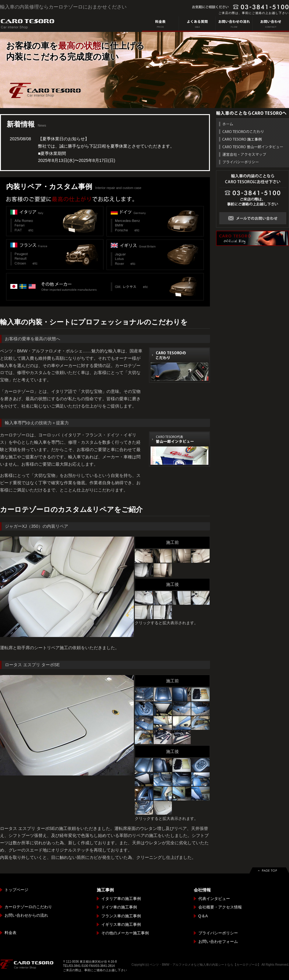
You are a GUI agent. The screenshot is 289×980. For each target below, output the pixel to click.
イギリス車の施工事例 (121, 924)
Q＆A (203, 916)
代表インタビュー (214, 899)
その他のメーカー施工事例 (125, 933)
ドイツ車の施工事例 (119, 907)
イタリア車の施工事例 (121, 899)
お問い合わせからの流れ (26, 915)
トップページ (16, 890)
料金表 (10, 933)
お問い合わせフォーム (218, 942)
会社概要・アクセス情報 (220, 907)
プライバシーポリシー (218, 933)
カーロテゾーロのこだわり (28, 907)
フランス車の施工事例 (121, 916)
